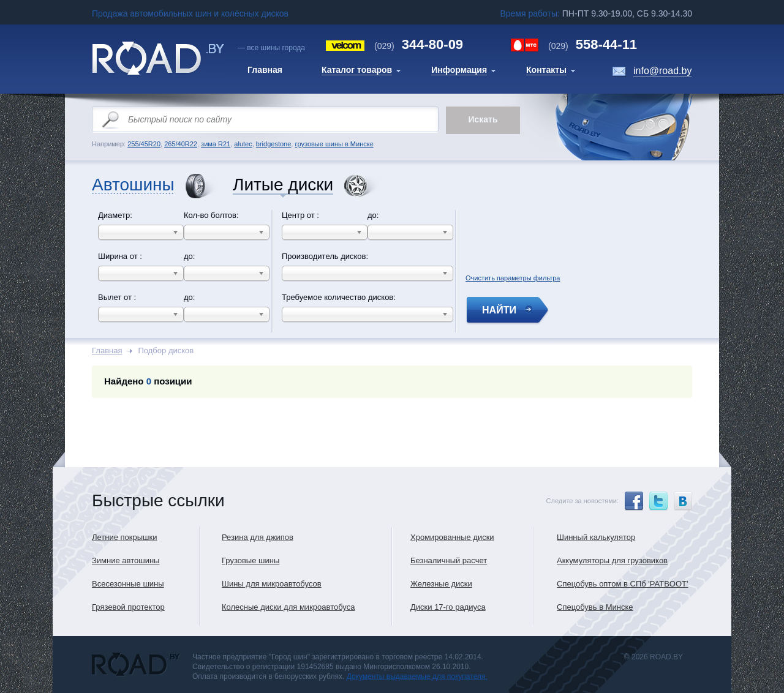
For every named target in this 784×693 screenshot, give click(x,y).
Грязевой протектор (128, 607)
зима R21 (216, 144)
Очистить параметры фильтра (513, 276)
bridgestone (274, 144)
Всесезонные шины (128, 584)
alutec (243, 144)
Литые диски (283, 185)
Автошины (133, 185)
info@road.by (662, 71)
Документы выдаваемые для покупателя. (417, 676)
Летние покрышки (124, 537)
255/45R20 (144, 144)
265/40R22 (181, 144)
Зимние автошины (126, 560)
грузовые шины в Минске (334, 144)
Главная (107, 350)
